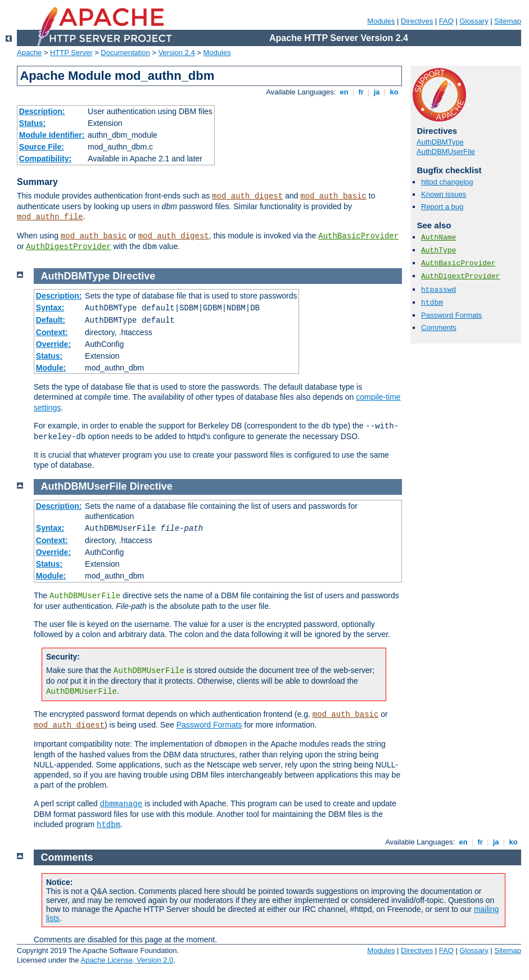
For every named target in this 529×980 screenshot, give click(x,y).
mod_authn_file (50, 217)
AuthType (438, 250)
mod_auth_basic (333, 196)
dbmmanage (121, 804)
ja (377, 92)
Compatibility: (45, 159)
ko (394, 92)
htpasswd (438, 290)
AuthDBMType (440, 142)
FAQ (446, 21)
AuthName (438, 238)
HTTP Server (71, 53)
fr (361, 92)
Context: (52, 332)
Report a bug (442, 207)
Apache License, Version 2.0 (127, 960)
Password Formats (451, 315)
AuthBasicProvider (358, 236)
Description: (42, 111)
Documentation (125, 53)
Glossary (474, 21)
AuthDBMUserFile (446, 152)
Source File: (42, 147)
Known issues (444, 194)
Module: (51, 368)
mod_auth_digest (247, 196)
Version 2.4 (177, 53)
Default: (51, 320)
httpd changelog (447, 182)
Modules (381, 21)
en (344, 92)
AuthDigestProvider (68, 247)
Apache (29, 53)
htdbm (432, 303)
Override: (53, 344)
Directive (134, 276)
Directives (417, 21)
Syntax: (50, 308)
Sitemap (508, 21)
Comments (439, 328)
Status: (32, 123)
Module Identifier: (52, 135)
